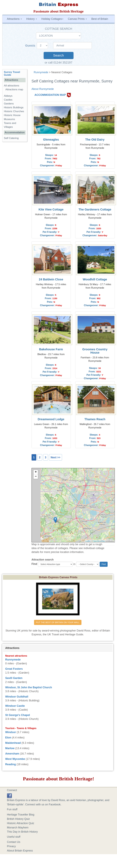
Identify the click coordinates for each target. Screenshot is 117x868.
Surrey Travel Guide (12, 73)
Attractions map (14, 89)
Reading (11, 764)
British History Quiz (18, 819)
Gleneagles (51, 140)
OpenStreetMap (99, 541)
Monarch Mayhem (18, 828)
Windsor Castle (15, 706)
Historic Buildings (14, 107)
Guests (31, 46)
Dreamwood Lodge (51, 419)
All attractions (12, 86)
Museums (9, 119)
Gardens (9, 104)
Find (34, 564)
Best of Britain (100, 19)
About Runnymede (43, 89)
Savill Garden (14, 678)
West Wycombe (15, 759)
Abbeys (8, 96)
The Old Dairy (95, 140)
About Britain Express (20, 851)
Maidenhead (13, 743)
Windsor (11, 732)
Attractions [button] (14, 19)
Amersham (12, 754)
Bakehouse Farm (51, 349)
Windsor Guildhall (17, 697)
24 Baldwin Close (51, 279)
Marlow (10, 748)
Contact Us (14, 842)
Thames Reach (95, 419)
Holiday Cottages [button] (52, 19)
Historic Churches (14, 111)
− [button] (36, 477)
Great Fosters (14, 669)
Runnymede (41, 72)
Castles (8, 100)
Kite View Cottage (51, 209)
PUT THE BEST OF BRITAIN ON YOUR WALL (58, 622)
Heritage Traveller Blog (21, 815)
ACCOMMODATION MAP (50, 95)
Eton (8, 738)
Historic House (12, 115)
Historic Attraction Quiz (21, 823)
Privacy (11, 846)
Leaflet (88, 541)
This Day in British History (22, 832)
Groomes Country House (95, 351)
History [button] (32, 19)
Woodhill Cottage (95, 279)
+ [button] (36, 472)
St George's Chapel (18, 715)
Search (59, 55)
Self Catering (11, 138)
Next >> (56, 457)
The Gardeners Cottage (95, 209)
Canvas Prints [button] (77, 19)
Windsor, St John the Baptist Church (29, 687)
